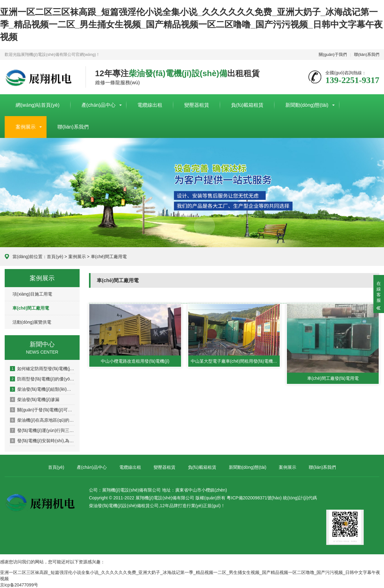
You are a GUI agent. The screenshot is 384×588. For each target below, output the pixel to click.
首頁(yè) (55, 257)
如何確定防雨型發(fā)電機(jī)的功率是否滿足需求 (42, 369)
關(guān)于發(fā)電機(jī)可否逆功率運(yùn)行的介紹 (42, 410)
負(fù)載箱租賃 (247, 105)
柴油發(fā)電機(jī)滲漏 (35, 399)
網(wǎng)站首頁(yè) (38, 105)
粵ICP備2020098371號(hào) (254, 498)
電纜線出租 (150, 105)
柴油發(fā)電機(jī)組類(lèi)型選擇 (42, 389)
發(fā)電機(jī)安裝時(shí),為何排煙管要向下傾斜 (42, 441)
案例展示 (26, 127)
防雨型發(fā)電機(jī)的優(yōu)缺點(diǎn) (42, 379)
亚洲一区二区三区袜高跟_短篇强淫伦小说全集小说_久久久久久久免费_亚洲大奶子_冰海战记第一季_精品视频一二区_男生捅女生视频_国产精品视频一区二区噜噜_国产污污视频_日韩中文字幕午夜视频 (191, 24)
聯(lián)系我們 (367, 54)
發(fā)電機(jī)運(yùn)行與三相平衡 (42, 430)
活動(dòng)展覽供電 (32, 322)
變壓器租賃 (197, 105)
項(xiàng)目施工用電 (32, 294)
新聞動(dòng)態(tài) (307, 105)
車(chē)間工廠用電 (109, 257)
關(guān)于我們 (333, 54)
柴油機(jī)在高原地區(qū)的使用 (42, 420)
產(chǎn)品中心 (98, 105)
